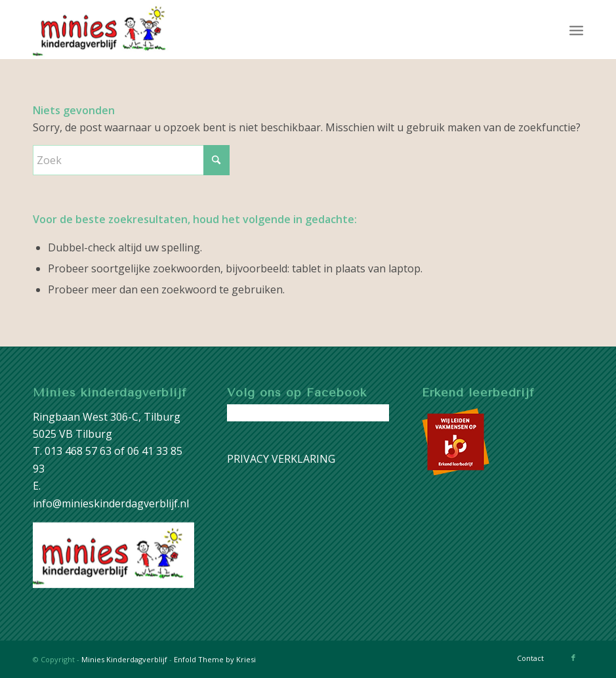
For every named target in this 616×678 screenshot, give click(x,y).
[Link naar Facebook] (573, 658)
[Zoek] (131, 160)
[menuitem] (576, 30)
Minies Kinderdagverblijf (124, 659)
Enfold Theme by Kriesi (215, 659)
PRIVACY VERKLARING (281, 459)
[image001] (104, 30)
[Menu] (576, 30)
